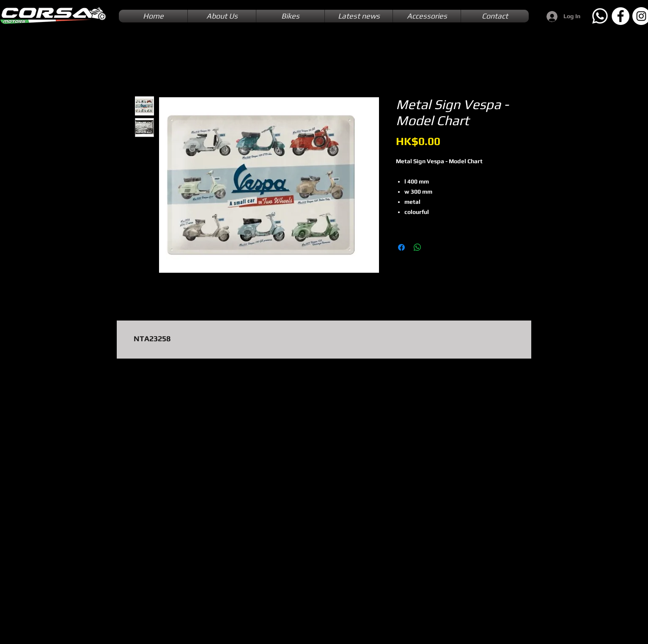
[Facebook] (621, 16)
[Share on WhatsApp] (417, 247)
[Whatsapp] (600, 16)
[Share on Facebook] (401, 247)
